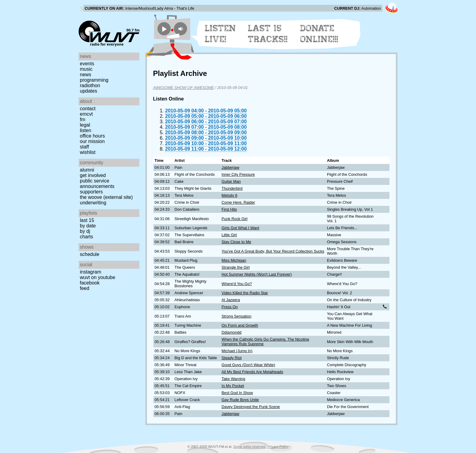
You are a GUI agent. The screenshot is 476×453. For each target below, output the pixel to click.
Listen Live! (221, 34)
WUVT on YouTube (98, 277)
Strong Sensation (236, 316)
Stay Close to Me (236, 242)
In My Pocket (233, 386)
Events (87, 64)
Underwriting (93, 203)
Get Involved (93, 175)
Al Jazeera (231, 300)
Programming (94, 80)
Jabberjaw (230, 167)
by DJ (85, 231)
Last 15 (87, 220)
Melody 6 (229, 195)
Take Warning (233, 379)
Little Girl (229, 235)
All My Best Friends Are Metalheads (252, 372)
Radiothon (90, 85)
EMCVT (86, 114)
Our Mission (92, 141)
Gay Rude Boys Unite (240, 400)
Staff (84, 147)
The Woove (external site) (106, 197)
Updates (88, 91)
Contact (88, 109)
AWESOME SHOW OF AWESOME (184, 88)
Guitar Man (231, 181)
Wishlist (88, 152)
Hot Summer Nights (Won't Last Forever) (257, 274)
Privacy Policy (278, 447)
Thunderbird (232, 188)
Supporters (91, 192)
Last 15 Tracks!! (268, 34)
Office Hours (92, 136)
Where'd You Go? (237, 284)
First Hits (229, 209)
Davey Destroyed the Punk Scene (251, 407)
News (85, 75)
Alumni (87, 170)
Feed (85, 288)
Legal (85, 125)
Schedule (90, 254)
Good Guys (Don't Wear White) (248, 365)
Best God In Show (237, 393)
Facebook (90, 283)
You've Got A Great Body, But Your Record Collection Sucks (273, 251)
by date (88, 226)
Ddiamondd (231, 332)
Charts (87, 237)
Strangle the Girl (236, 267)
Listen (85, 130)
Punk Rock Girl (235, 219)
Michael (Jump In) (237, 351)
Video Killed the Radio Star (245, 293)
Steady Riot (232, 358)
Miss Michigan (234, 260)
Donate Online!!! (319, 34)
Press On (230, 307)
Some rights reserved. (250, 447)
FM (83, 119)
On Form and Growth (240, 325)
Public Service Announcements (97, 184)
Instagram (90, 272)
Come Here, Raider (238, 202)
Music (86, 69)
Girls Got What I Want (240, 228)
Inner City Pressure (238, 174)
